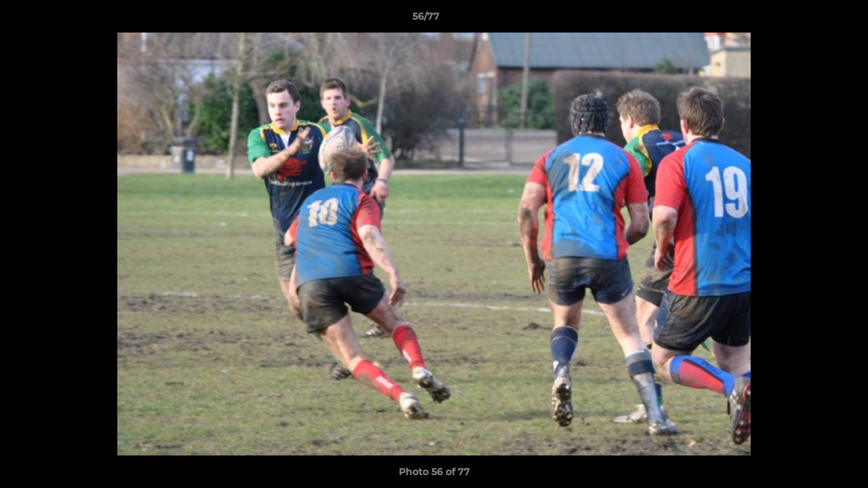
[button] (811, 20)
